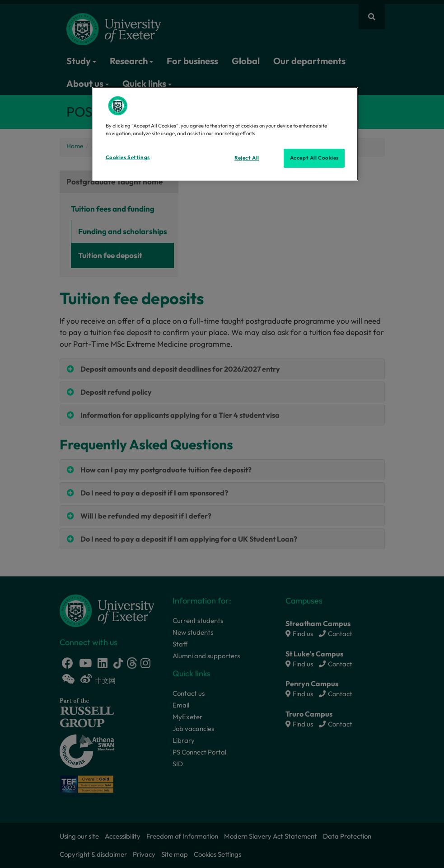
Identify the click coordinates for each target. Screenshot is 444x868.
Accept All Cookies (314, 158)
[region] (225, 134)
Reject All (247, 158)
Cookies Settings (128, 157)
